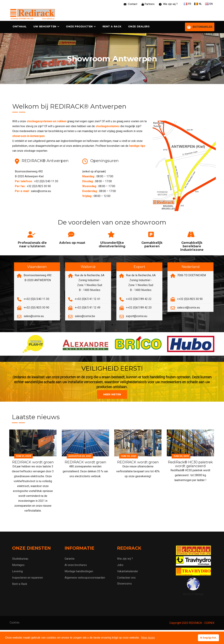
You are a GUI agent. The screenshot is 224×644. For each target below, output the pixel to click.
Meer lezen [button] (148, 638)
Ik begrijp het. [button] (208, 638)
